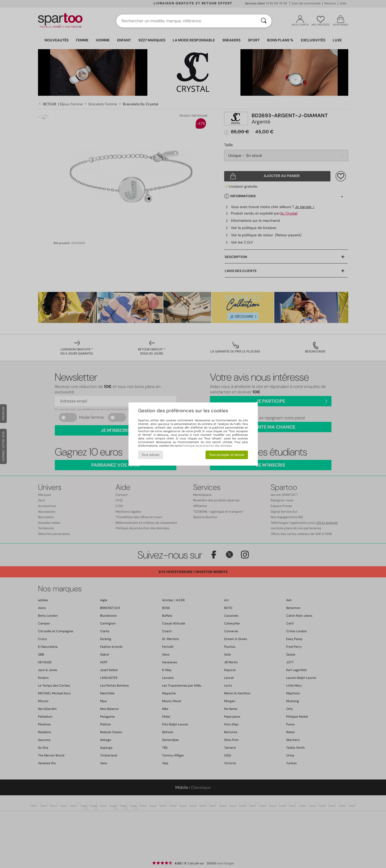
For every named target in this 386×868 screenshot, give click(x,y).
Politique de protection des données (207, 446)
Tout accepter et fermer (227, 455)
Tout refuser (150, 455)
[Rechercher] (264, 21)
